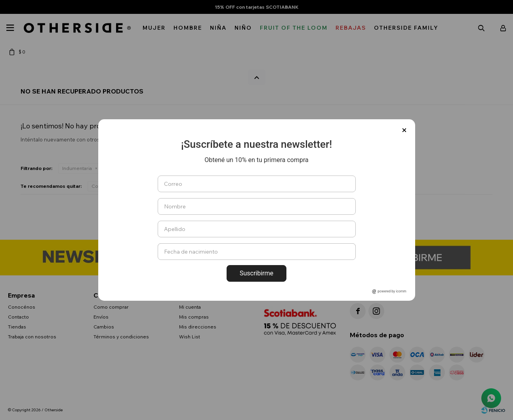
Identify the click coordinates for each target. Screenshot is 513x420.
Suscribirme (256, 273)
